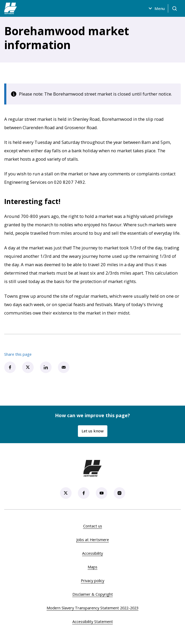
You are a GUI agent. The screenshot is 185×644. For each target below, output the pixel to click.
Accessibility (92, 553)
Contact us (93, 526)
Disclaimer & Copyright (93, 594)
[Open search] (174, 8)
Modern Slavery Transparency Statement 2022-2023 (92, 608)
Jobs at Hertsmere (93, 540)
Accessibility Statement (93, 621)
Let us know (93, 431)
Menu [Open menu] (156, 8)
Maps (92, 567)
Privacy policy (92, 580)
